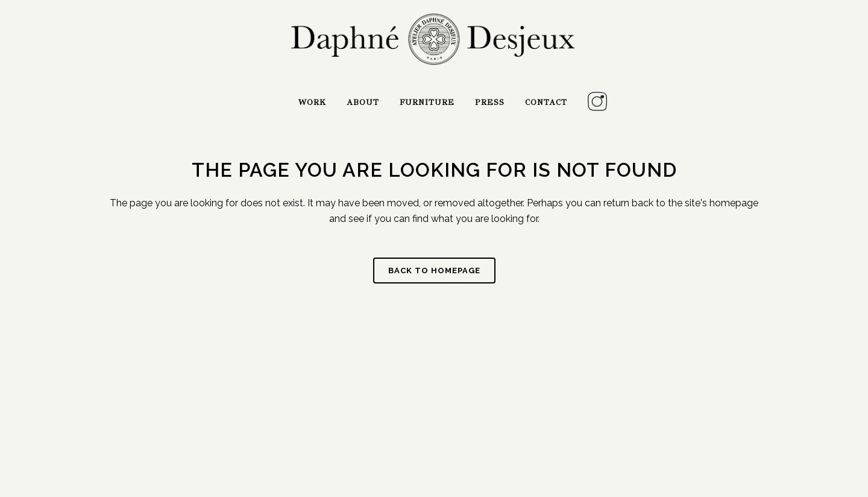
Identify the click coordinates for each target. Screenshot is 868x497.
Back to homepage (434, 271)
